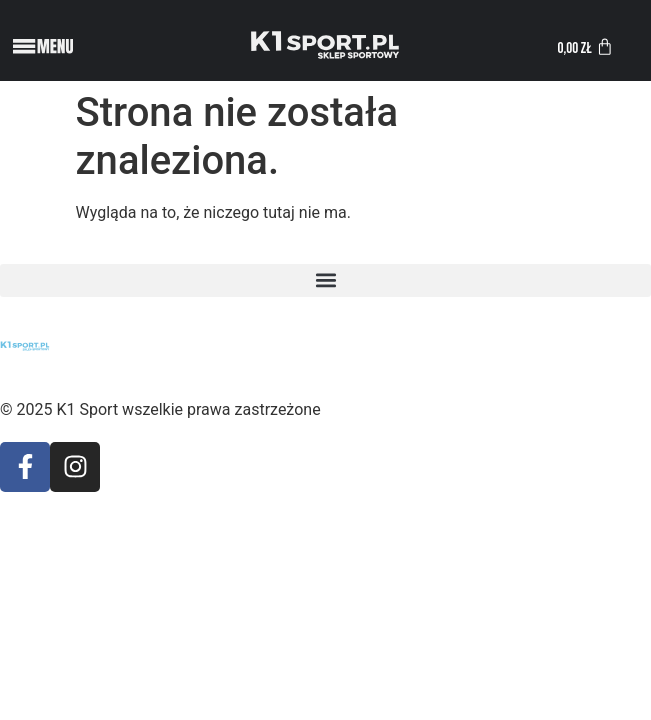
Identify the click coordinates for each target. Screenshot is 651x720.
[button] (325, 280)
